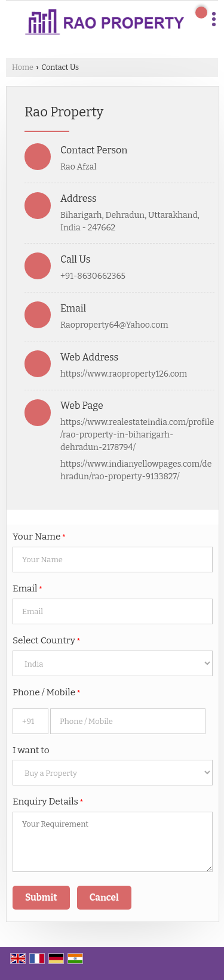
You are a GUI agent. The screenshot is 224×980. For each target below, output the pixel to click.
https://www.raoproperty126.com (124, 374)
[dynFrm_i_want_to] (113, 773)
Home (23, 67)
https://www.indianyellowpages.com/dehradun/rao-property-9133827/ (136, 470)
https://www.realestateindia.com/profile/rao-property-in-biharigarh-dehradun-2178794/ (137, 435)
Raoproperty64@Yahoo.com (114, 325)
